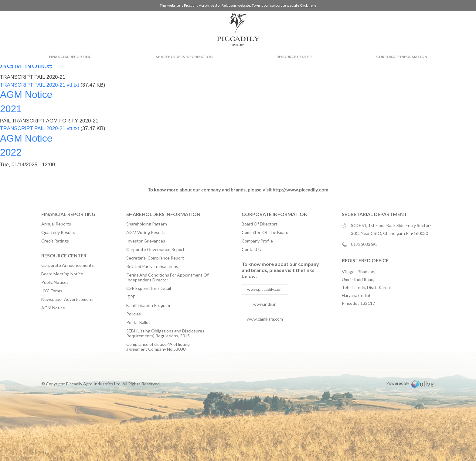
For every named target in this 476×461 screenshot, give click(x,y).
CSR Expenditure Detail (149, 288)
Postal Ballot (138, 322)
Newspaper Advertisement (67, 299)
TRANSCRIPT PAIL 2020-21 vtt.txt (39, 85)
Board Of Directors (260, 224)
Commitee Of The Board (265, 232)
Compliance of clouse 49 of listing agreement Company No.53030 (158, 347)
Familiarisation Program (148, 305)
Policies (134, 314)
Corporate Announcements (68, 265)
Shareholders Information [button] (184, 57)
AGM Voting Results (146, 232)
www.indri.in (265, 304)
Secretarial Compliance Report (155, 258)
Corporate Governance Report (155, 249)
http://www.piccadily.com (300, 189)
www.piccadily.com (265, 289)
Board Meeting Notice (62, 274)
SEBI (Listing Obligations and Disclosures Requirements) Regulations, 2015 (165, 333)
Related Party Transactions (152, 267)
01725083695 (364, 244)
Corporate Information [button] (402, 57)
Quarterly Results (58, 232)
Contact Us (253, 249)
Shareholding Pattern (147, 224)
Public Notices (55, 282)
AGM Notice (53, 308)
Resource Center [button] (294, 57)
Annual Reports (56, 224)
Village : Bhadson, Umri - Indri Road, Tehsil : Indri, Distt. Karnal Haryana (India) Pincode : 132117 (366, 287)
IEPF (131, 297)
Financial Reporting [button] (70, 57)
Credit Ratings (55, 241)
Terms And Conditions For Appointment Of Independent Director (167, 277)
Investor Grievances (146, 241)
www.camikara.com (265, 319)
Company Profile (257, 241)
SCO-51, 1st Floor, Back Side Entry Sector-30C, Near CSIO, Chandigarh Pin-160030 (391, 229)
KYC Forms (52, 291)
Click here (308, 5)
